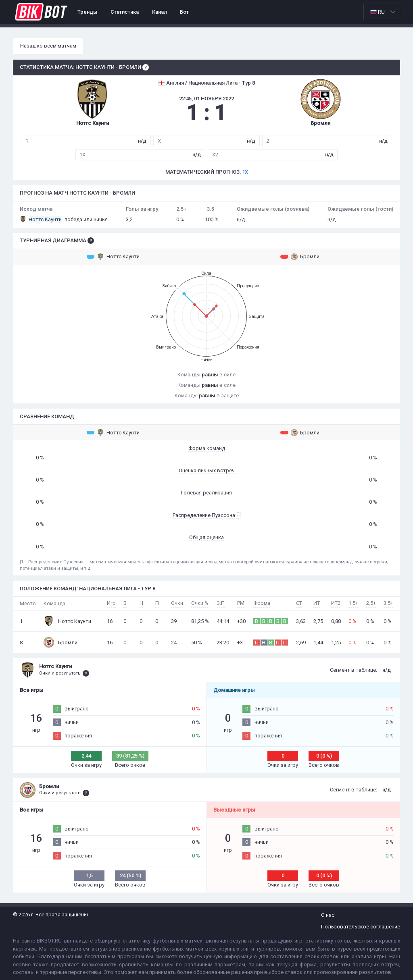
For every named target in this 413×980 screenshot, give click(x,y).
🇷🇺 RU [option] (378, 12)
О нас (328, 915)
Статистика (125, 12)
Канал (160, 12)
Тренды (88, 12)
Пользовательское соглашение (361, 927)
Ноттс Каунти (113, 257)
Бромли (300, 257)
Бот (184, 12)
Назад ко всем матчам (48, 46)
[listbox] (382, 12)
